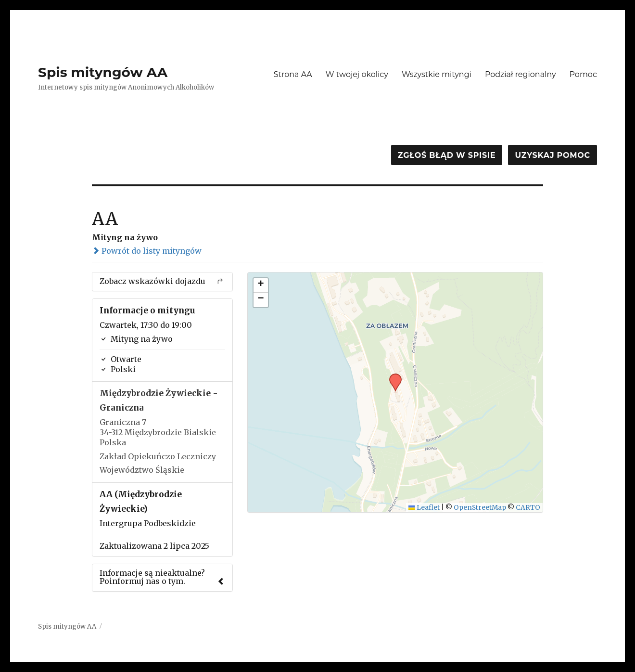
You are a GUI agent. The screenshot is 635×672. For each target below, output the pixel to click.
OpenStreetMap (480, 508)
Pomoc (583, 74)
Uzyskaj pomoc (552, 155)
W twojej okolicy (357, 74)
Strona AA (293, 74)
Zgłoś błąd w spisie (447, 155)
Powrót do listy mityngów (147, 251)
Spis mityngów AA (103, 72)
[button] (392, 376)
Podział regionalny (521, 74)
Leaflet (424, 508)
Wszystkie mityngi (437, 74)
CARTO (528, 508)
